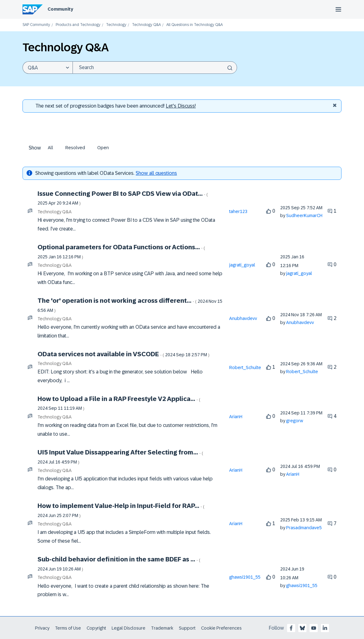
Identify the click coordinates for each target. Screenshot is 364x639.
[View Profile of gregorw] (295, 421)
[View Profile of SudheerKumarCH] (304, 216)
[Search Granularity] (48, 68)
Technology (116, 25)
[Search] (155, 68)
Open (103, 148)
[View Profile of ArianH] (236, 417)
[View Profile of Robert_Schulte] (245, 368)
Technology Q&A (146, 25)
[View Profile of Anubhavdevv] (243, 318)
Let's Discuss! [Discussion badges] (181, 106)
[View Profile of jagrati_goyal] (242, 265)
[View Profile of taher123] (238, 211)
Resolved (75, 148)
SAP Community (36, 25)
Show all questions (156, 173)
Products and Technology (78, 25)
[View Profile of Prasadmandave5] (304, 528)
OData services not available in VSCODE (124, 354)
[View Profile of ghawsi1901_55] (245, 577)
